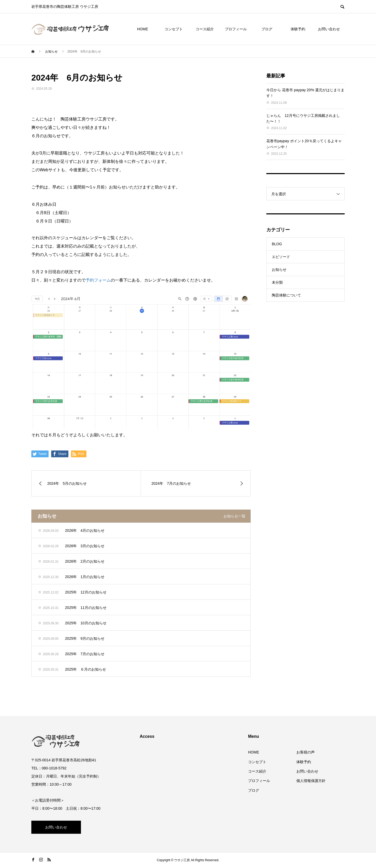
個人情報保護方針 (311, 781)
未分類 (277, 282)
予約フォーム (98, 280)
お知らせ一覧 (234, 516)
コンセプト (174, 29)
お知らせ (279, 270)
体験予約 (298, 29)
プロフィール (236, 29)
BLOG (277, 244)
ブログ (267, 29)
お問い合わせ (329, 29)
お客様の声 (305, 752)
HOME (143, 29)
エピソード (281, 257)
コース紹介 (205, 29)
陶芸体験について (286, 295)
